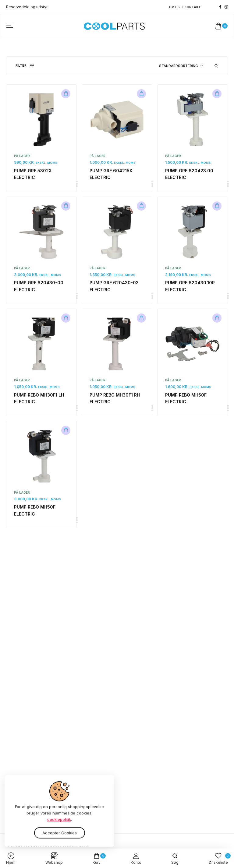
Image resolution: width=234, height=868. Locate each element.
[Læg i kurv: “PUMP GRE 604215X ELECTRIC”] (141, 94)
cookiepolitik (59, 825)
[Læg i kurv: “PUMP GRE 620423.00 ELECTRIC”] (217, 94)
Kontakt (193, 7)
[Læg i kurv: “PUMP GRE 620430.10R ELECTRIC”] (217, 206)
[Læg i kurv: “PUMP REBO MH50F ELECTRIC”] (217, 318)
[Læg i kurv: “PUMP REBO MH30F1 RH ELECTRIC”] (141, 318)
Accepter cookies (60, 838)
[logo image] (114, 26)
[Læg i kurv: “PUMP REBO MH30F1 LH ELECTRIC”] (66, 318)
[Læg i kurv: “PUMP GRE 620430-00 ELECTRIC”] (66, 206)
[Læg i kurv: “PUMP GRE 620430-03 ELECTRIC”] (141, 206)
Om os (174, 7)
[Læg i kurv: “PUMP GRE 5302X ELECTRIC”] (66, 94)
